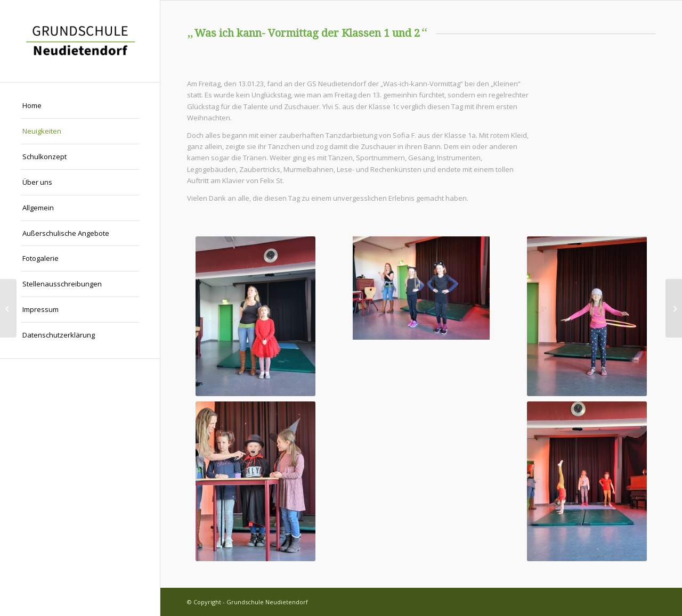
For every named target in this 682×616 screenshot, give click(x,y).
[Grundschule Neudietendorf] (80, 41)
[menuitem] (80, 106)
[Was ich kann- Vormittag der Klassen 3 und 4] (674, 308)
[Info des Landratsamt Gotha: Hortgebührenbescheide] (8, 308)
